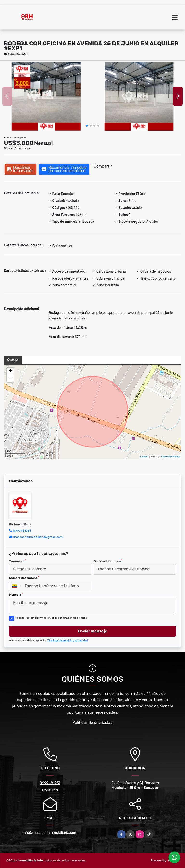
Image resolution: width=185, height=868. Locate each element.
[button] (87, 126)
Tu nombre (18, 561)
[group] (46, 96)
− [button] (10, 379)
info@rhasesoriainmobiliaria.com (50, 833)
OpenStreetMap (171, 456)
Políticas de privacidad (93, 722)
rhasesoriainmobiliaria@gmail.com (38, 537)
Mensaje (16, 595)
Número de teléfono (24, 578)
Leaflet (144, 456)
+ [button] (10, 371)
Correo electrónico (108, 561)
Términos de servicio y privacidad (68, 640)
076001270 (50, 790)
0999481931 (22, 531)
